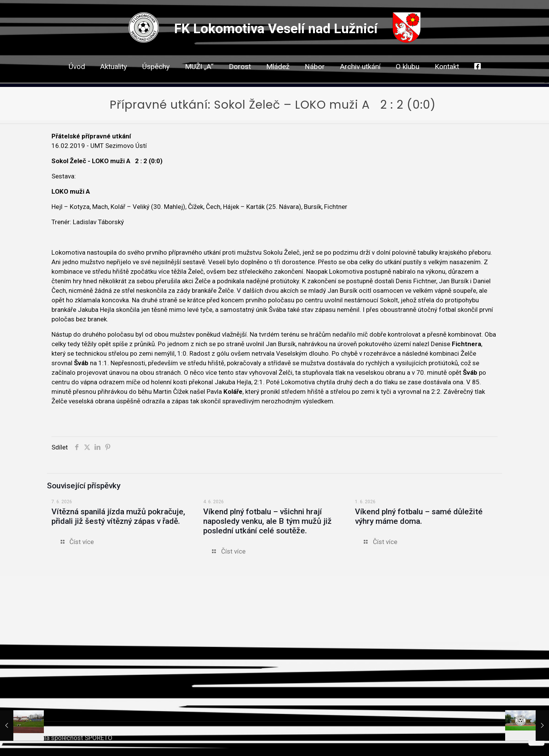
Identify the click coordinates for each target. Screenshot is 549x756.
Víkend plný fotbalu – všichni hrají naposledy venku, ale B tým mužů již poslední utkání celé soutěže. (267, 521)
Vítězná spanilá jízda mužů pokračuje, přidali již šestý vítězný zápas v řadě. (118, 516)
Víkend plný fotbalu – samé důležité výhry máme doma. (419, 516)
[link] (240, 80)
